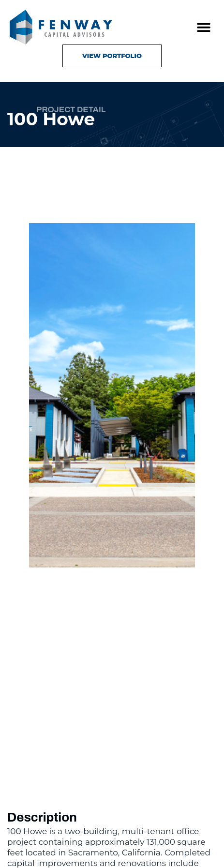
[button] (203, 27)
